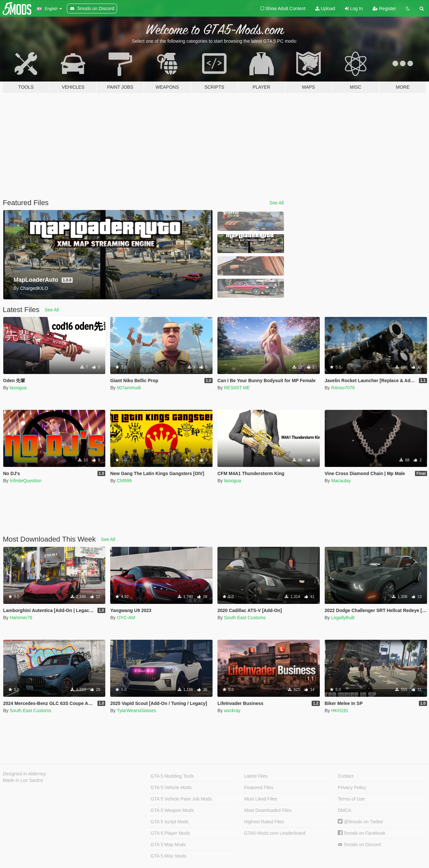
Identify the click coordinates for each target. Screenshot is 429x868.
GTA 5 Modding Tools (172, 776)
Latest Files (256, 776)
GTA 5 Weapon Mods (172, 810)
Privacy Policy (352, 787)
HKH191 (340, 711)
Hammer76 (21, 618)
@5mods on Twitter (360, 822)
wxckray (232, 711)
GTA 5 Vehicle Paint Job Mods (181, 799)
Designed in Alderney (25, 774)
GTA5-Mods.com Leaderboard (275, 833)
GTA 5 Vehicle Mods (171, 787)
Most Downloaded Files (268, 810)
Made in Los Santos (23, 780)
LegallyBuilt (343, 618)
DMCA (344, 810)
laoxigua (18, 388)
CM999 (124, 481)
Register (384, 8)
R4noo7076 (343, 388)
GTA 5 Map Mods (168, 845)
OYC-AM (126, 618)
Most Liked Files (261, 799)
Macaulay (341, 481)
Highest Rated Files (264, 822)
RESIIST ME (237, 388)
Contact (346, 776)
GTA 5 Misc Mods (168, 856)
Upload (325, 8)
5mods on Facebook (362, 833)
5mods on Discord (359, 845)
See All (277, 203)
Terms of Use (351, 799)
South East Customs (245, 618)
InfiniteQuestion (26, 481)
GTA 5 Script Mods (170, 822)
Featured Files (259, 787)
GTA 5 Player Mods (170, 833)
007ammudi (129, 388)
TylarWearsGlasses (136, 711)
